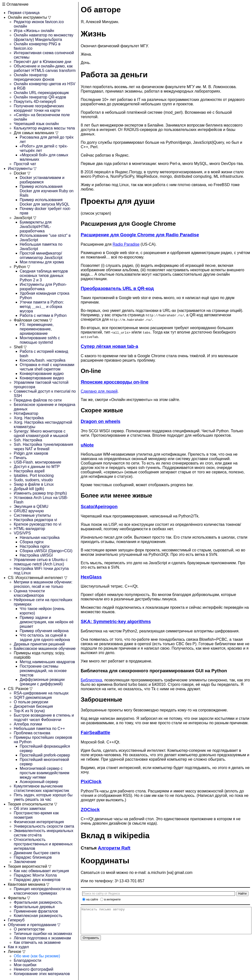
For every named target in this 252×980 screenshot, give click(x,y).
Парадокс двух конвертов (37, 880)
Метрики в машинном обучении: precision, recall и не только (43, 584)
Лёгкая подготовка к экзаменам (42, 938)
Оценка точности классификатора (29, 593)
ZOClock (90, 810)
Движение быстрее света (37, 853)
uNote (87, 445)
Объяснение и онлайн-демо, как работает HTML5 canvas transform (45, 68)
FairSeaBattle (95, 732)
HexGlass (91, 577)
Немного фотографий (33, 969)
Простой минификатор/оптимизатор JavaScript (41, 255)
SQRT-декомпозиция (33, 698)
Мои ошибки (25, 965)
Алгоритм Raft (114, 848)
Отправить (91, 943)
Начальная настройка (40, 538)
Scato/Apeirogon (99, 506)
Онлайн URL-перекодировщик (41, 93)
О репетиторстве (29, 929)
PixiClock (91, 781)
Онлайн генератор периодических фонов (34, 77)
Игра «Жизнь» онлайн (34, 31)
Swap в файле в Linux (34, 484)
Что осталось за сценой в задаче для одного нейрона (45, 637)
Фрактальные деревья (34, 907)
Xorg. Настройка (29, 418)
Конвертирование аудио (42, 374)
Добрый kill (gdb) (29, 489)
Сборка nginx (32, 542)
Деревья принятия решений (39, 644)
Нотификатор (26, 413)
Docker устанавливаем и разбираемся (42, 180)
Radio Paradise (126, 244)
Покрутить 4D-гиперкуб (35, 102)
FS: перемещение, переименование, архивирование (37, 329)
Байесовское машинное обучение (45, 649)
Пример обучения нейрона (44, 631)
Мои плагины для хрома (42, 262)
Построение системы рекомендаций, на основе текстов (43, 671)
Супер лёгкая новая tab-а (109, 346)
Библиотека (91, 680)
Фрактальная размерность (38, 902)
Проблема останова (32, 733)
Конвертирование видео (42, 378)
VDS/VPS (22, 533)
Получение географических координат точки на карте (39, 108)
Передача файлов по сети (38, 400)
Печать (20, 458)
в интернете (112, 900)
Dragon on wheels (101, 421)
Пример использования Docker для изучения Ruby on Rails (47, 191)
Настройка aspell (29, 471)
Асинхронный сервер (39, 782)
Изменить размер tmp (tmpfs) (40, 493)
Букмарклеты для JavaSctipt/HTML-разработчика (36, 227)
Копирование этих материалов (42, 974)
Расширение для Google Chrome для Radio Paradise (140, 235)
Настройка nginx (35, 546)
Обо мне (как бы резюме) (37, 956)
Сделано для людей (99, 391)
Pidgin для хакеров (31, 453)
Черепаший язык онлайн (36, 124)
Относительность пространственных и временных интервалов (43, 844)
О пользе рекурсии (31, 702)
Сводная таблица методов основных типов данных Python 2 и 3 (44, 276)
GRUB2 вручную (29, 511)
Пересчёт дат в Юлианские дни (42, 62)
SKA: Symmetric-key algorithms (116, 621)
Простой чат (25, 164)
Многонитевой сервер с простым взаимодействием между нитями (45, 773)
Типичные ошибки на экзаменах (43, 934)
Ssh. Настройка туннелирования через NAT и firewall (43, 447)
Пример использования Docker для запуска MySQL (45, 202)
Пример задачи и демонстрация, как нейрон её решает (47, 622)
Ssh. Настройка (28, 440)
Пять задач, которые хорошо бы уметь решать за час (43, 797)
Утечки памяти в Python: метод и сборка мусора (42, 307)
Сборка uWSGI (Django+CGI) (46, 551)
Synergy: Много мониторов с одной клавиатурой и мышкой (41, 433)
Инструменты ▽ (22, 169)
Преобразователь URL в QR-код (117, 288)
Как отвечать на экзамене (37, 942)
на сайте (92, 900)
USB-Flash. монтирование (38, 462)
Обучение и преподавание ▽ (34, 925)
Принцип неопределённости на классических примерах (42, 891)
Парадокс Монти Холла (35, 875)
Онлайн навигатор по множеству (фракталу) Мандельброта (44, 37)
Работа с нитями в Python (43, 315)
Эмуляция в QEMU (31, 506)
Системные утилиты (32, 515)
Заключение (25, 862)
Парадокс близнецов (33, 857)
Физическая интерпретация (39, 822)
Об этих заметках (30, 809)
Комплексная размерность (38, 916)
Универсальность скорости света (44, 826)
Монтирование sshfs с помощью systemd (40, 340)
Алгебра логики (28, 724)
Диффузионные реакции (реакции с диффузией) (42, 682)
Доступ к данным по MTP (37, 467)
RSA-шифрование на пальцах (41, 693)
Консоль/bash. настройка (43, 360)
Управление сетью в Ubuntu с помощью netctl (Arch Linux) (41, 562)
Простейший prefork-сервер (45, 755)
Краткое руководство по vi (38, 524)
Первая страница (24, 13)
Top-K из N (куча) (29, 711)
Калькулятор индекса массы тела (44, 128)
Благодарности (28, 960)
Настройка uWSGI (36, 555)
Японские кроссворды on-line (115, 382)
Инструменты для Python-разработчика (43, 287)
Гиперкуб (16, 920)
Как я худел (18, 947)
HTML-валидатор (29, 529)
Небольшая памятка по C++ (39, 729)
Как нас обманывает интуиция (41, 871)
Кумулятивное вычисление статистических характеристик (41, 788)
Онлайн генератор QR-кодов (40, 97)
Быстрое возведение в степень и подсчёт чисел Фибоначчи (44, 717)
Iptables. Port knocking (34, 475)
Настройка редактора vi (35, 520)
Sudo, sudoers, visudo (33, 480)
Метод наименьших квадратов (47, 662)
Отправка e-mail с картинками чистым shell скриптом (47, 367)
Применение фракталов (36, 911)
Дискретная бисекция (33, 706)
